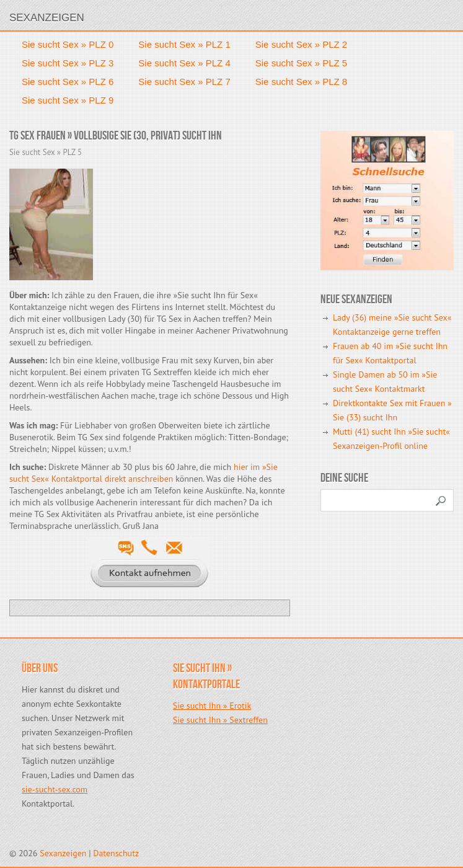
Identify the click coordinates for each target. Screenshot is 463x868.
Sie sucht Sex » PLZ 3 (68, 63)
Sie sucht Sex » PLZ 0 (68, 44)
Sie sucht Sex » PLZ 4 (184, 63)
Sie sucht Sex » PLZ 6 (68, 82)
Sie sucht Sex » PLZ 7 (184, 82)
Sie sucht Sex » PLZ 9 (68, 100)
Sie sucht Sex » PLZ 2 (301, 44)
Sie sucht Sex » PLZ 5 (301, 63)
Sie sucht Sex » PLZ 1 (184, 44)
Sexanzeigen (47, 18)
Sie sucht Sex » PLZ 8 (301, 82)
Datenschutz (116, 853)
